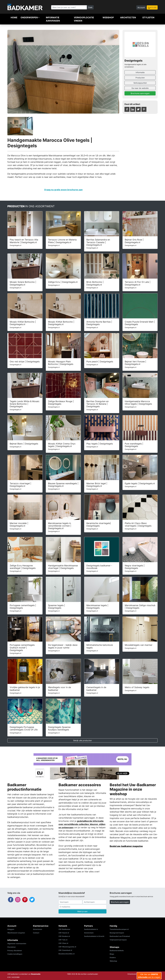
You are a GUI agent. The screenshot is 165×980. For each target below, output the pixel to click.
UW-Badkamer (64, 929)
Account (141, 7)
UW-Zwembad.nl (65, 950)
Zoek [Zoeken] (90, 7)
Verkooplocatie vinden (84, 19)
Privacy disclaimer (15, 951)
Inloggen (11, 929)
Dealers (113, 957)
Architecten (128, 17)
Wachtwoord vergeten (16, 933)
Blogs (112, 954)
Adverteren (37, 929)
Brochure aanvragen (120, 902)
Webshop (108, 17)
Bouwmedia (36, 974)
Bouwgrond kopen (117, 933)
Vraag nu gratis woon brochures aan (63, 190)
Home (14, 17)
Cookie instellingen (15, 954)
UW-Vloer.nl (63, 943)
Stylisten (148, 17)
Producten (140, 78)
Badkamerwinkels (117, 951)
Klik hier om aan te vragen (149, 976)
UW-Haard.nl (64, 933)
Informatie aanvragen (53, 19)
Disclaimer (12, 947)
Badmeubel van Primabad (120, 936)
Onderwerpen (29, 17)
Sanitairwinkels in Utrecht (94, 936)
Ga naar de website (140, 88)
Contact (36, 933)
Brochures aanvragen (140, 93)
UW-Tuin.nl (63, 940)
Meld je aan (82, 911)
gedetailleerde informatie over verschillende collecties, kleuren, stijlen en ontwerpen (82, 824)
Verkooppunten (140, 83)
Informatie (140, 72)
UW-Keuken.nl (64, 936)
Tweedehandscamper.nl (119, 929)
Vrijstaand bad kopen (118, 940)
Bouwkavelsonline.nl (66, 954)
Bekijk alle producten (83, 740)
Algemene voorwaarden (17, 944)
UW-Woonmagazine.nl (67, 947)
